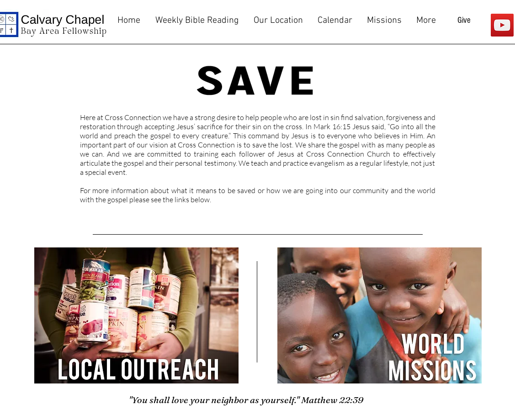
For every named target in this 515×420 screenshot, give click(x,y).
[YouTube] (502, 25)
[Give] (464, 21)
